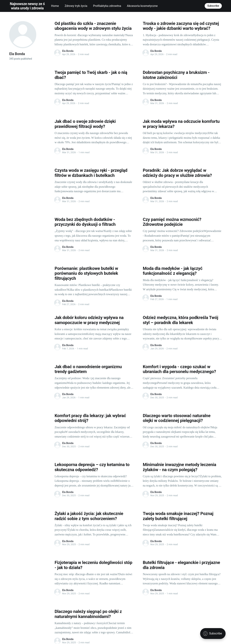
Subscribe (213, 6)
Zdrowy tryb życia (76, 6)
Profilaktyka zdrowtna (107, 6)
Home (55, 6)
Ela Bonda (68, 51)
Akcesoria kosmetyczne (142, 6)
